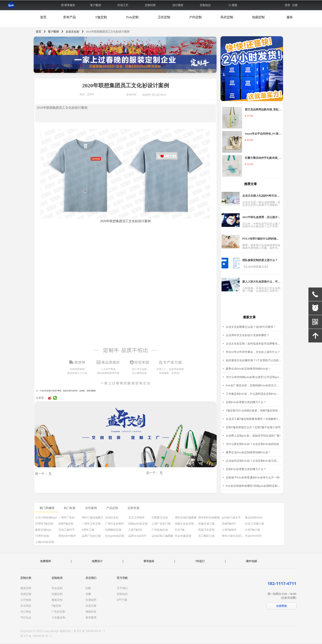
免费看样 (45, 561)
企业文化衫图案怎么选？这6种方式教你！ (251, 327)
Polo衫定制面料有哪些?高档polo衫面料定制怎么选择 (254, 486)
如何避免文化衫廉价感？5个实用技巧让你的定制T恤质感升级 (254, 360)
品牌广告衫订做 (91, 536)
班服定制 (57, 594)
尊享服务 (149, 561)
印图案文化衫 (160, 517)
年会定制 (57, 588)
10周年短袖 (42, 536)
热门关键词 (47, 508)
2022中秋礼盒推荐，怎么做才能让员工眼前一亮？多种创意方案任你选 (261, 218)
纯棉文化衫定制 (184, 524)
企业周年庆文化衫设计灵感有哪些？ (248, 335)
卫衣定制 (164, 17)
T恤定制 (101, 17)
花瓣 (88, 594)
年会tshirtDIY (253, 536)
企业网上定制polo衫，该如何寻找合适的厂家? (253, 436)
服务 (290, 17)
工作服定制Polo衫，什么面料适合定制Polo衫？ (254, 394)
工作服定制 (58, 617)
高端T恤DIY (229, 524)
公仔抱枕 (26, 600)
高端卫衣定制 (206, 530)
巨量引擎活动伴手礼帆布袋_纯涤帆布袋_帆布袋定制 (263, 158)
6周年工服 (88, 530)
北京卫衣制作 (136, 517)
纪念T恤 (180, 530)
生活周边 (26, 606)
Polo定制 (132, 17)
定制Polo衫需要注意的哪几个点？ (246, 402)
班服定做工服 (206, 524)
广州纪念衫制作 (114, 524)
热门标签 (70, 508)
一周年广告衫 (67, 517)
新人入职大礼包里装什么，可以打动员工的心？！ (261, 283)
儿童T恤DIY (135, 530)
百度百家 (91, 606)
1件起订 (200, 561)
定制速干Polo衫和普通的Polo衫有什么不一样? (253, 478)
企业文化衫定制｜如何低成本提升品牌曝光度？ (254, 344)
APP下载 (122, 600)
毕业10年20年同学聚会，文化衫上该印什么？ (253, 352)
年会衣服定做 (183, 536)
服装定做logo (43, 530)
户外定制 (195, 17)
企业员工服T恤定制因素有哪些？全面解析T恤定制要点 (254, 419)
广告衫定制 (58, 612)
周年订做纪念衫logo (233, 536)
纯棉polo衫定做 (138, 524)
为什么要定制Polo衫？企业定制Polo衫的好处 (253, 444)
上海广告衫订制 (161, 524)
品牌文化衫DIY (137, 536)
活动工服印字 (67, 530)
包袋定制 (258, 17)
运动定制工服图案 (162, 536)
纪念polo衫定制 (115, 536)
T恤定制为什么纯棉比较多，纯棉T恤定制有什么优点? (254, 411)
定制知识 (122, 594)
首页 (38, 32)
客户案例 (53, 32)
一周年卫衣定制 (91, 524)
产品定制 (112, 508)
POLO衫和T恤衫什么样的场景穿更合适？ (261, 240)
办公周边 (26, 612)
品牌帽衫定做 (113, 530)
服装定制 (26, 588)
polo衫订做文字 (231, 517)
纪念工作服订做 (255, 524)
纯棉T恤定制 (66, 524)
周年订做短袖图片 (93, 517)
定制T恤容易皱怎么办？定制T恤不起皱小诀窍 (253, 427)
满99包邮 (251, 561)
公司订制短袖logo (46, 517)
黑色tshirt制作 (67, 536)
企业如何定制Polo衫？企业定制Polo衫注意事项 (254, 461)
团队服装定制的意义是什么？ (260, 260)
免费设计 (97, 561)
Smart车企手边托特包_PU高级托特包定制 (263, 134)
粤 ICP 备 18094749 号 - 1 (36, 636)
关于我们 (122, 588)
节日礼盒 (26, 617)
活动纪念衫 (112, 517)
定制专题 (134, 508)
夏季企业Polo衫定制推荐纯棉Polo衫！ (248, 369)
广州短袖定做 (160, 530)
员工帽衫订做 (206, 536)
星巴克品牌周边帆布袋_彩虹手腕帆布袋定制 (263, 110)
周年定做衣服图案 (186, 517)
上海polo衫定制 (45, 542)
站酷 (88, 588)
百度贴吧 (91, 600)
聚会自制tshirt (254, 517)
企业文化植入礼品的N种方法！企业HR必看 (261, 197)
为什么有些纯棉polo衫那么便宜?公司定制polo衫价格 (254, 377)
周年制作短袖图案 (209, 517)
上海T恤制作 (229, 530)
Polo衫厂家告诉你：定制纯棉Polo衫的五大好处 (254, 385)
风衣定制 (227, 17)
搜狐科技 (91, 612)
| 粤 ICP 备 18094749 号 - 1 (88, 631)
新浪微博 (91, 617)
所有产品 (69, 17)
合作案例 (91, 508)
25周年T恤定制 (44, 524)
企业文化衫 (72, 32)
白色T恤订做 (253, 530)
